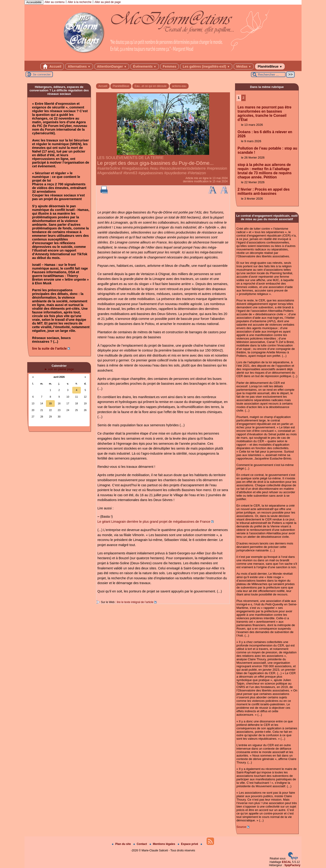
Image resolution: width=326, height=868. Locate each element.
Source (241, 827)
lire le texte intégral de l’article (135, 602)
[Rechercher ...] (268, 75)
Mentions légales (163, 844)
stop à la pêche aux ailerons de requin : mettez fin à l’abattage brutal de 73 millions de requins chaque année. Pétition (265, 171)
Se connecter (42, 74)
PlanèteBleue (270, 66)
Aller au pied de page (107, 2)
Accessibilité (34, 2)
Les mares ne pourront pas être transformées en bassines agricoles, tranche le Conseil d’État (264, 113)
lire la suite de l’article (49, 348)
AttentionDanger (112, 66)
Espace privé (188, 844)
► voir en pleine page (59, 369)
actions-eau (179, 86)
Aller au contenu (55, 2)
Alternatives (79, 66)
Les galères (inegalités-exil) (206, 66)
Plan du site (122, 844)
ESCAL (287, 862)
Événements (145, 66)
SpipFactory (292, 865)
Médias (244, 66)
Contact (141, 844)
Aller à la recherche (80, 2)
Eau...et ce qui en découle (151, 86)
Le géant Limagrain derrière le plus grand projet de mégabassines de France (154, 522)
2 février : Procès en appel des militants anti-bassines (264, 191)
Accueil (52, 66)
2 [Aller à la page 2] (243, 98)
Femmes (169, 66)
